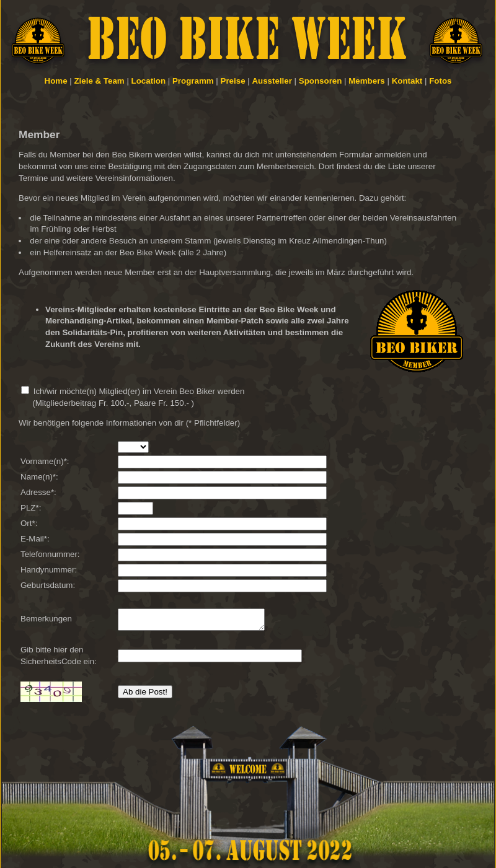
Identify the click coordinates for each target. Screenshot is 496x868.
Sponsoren (321, 81)
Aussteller (272, 81)
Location (149, 81)
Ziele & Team (99, 81)
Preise (233, 81)
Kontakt (407, 81)
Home (56, 81)
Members (367, 81)
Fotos (440, 81)
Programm (193, 81)
